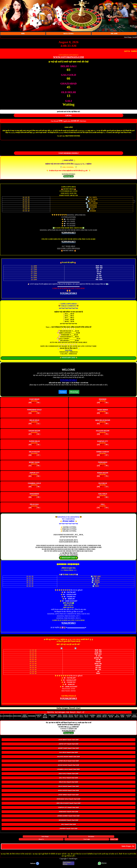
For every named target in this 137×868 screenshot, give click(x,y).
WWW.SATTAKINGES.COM (68, 57)
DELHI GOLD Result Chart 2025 (68, 775)
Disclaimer (91, 838)
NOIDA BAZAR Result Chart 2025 (68, 792)
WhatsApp (74, 392)
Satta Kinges (68, 34)
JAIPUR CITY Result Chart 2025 (69, 745)
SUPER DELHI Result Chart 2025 (69, 762)
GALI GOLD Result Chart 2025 (68, 779)
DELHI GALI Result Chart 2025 (69, 783)
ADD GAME (114, 34)
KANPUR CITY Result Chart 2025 (68, 809)
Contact (63, 392)
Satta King (68, 350)
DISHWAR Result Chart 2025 (69, 830)
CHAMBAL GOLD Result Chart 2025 (69, 771)
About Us (41, 841)
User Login (87, 841)
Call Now (69, 116)
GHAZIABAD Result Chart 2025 (68, 822)
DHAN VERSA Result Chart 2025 (69, 796)
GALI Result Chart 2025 (68, 826)
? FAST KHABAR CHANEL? (69, 153)
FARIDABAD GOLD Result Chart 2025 (68, 800)
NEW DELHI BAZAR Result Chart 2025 (69, 805)
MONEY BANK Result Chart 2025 (68, 750)
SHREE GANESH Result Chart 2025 (68, 817)
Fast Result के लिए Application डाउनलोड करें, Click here (68, 121)
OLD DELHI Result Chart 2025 (69, 754)
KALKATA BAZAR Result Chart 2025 (68, 758)
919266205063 (69, 380)
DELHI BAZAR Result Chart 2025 (68, 788)
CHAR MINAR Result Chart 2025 (69, 741)
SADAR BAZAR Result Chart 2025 (68, 766)
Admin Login (114, 841)
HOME (23, 34)
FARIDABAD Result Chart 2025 (68, 813)
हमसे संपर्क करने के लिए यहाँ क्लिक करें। (69, 112)
